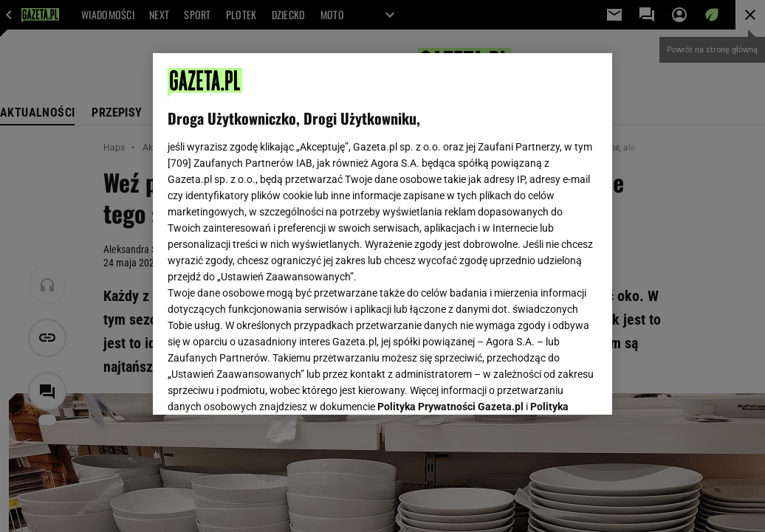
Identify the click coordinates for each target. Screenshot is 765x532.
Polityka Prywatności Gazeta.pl (450, 219)
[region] (382, 234)
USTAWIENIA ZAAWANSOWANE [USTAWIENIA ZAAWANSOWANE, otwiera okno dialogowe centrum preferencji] (265, 385)
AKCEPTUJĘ (548, 386)
